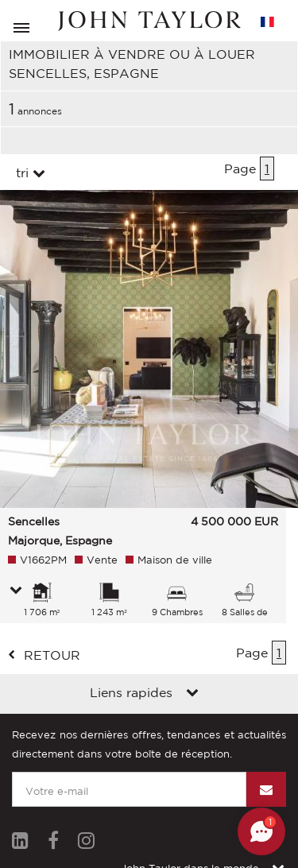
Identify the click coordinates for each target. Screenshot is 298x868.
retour (52, 655)
